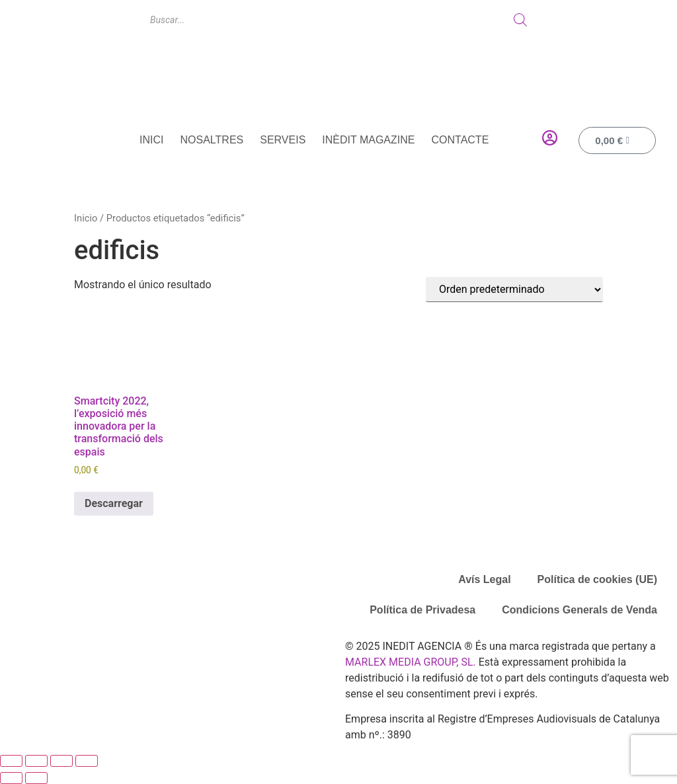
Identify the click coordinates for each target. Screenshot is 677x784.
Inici (151, 140)
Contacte (460, 140)
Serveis (283, 140)
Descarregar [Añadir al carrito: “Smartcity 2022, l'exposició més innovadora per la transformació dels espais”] (114, 503)
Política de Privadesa (422, 610)
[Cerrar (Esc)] (87, 761)
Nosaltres (212, 140)
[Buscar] (520, 20)
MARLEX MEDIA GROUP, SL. (411, 662)
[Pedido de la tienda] (514, 290)
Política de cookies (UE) (597, 579)
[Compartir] (61, 761)
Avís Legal (484, 579)
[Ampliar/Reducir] (11, 761)
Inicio (86, 218)
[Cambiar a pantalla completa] (36, 761)
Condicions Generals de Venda (579, 610)
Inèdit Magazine (368, 140)
